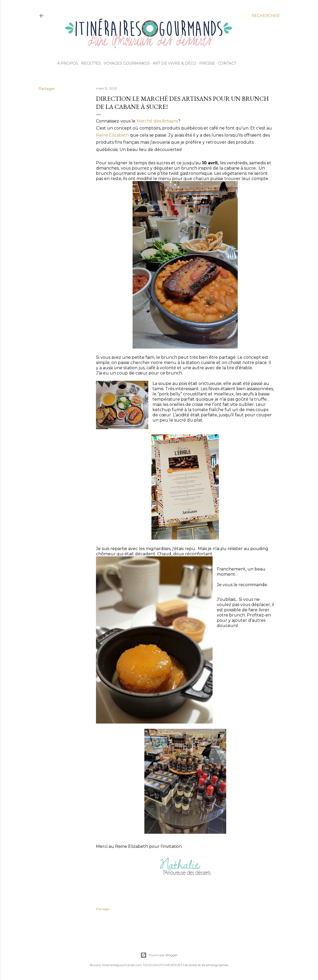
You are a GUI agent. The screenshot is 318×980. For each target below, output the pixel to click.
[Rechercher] (266, 16)
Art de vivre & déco (175, 63)
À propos (68, 63)
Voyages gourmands (127, 63)
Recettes (91, 63)
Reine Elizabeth (112, 135)
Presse (207, 63)
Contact (227, 63)
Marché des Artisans (157, 121)
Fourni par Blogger (159, 955)
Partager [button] (47, 89)
